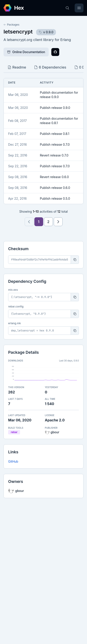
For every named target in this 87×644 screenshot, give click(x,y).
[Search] (67, 8)
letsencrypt (18, 32)
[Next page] (58, 222)
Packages (11, 25)
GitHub (13, 461)
